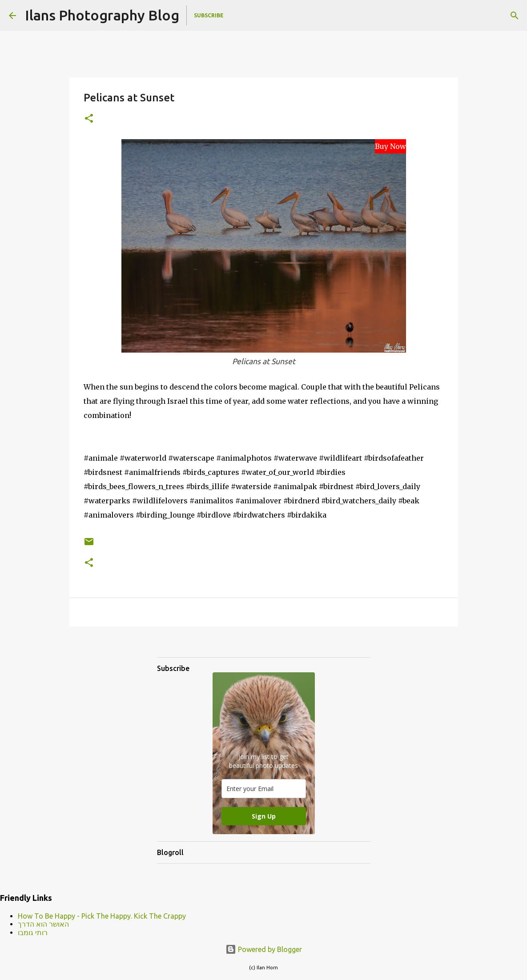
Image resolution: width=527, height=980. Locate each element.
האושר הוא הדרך (43, 924)
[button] (89, 119)
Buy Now (390, 146)
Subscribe (209, 15)
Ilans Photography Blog (102, 15)
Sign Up (264, 816)
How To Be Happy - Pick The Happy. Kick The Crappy (102, 916)
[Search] (515, 16)
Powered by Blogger (264, 949)
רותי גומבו (33, 932)
